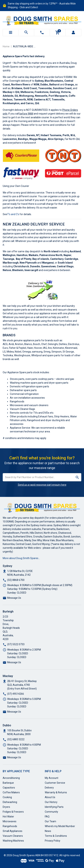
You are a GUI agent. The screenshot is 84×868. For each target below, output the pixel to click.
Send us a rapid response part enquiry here (42, 485)
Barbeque (8, 783)
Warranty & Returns (56, 792)
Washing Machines (13, 841)
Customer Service (55, 783)
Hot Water (8, 817)
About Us (50, 797)
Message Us (14, 598)
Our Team (50, 821)
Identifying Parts (54, 807)
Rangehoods (10, 826)
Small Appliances (13, 831)
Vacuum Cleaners (13, 836)
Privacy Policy (53, 841)
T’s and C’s (13, 214)
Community (51, 812)
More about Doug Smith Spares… (21, 558)
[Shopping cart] (58, 33)
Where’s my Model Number (60, 826)
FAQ (47, 817)
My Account (52, 778)
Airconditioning (11, 778)
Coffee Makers (11, 792)
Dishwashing (10, 802)
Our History (51, 802)
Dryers (6, 807)
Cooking (7, 797)
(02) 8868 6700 (16, 580)
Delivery (49, 788)
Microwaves (10, 821)
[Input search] (38, 477)
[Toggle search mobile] (26, 33)
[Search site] (77, 477)
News (48, 831)
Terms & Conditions (56, 836)
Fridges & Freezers (13, 812)
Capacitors (9, 788)
